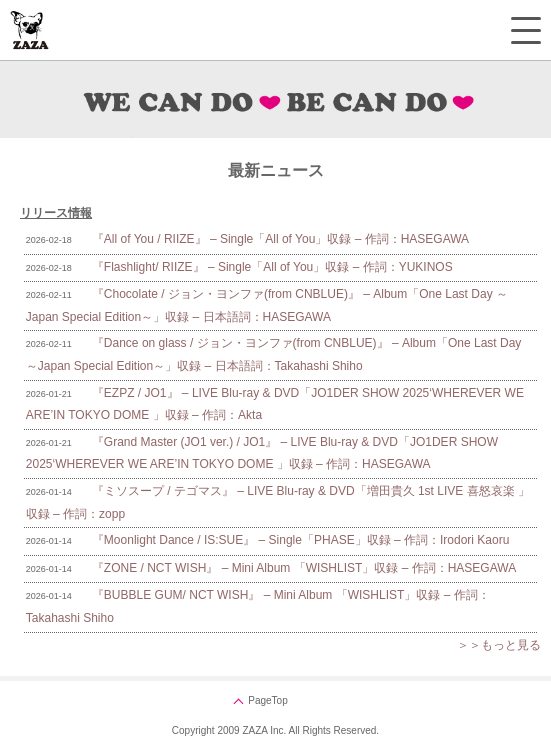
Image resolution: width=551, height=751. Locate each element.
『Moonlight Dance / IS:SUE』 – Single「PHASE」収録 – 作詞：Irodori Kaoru (301, 540)
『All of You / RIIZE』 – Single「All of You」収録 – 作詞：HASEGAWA (280, 239)
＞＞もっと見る (499, 645)
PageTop (267, 700)
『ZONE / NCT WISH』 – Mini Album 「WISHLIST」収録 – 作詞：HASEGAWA (304, 568)
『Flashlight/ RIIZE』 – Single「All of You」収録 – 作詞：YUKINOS (272, 267)
